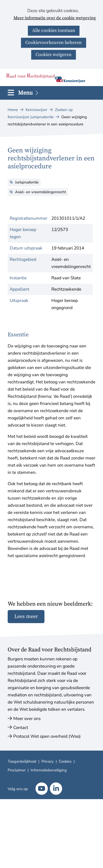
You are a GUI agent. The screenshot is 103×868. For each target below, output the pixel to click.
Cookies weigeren (54, 55)
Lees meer (26, 617)
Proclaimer (17, 770)
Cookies (65, 761)
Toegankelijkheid (22, 761)
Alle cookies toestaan (54, 30)
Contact (21, 728)
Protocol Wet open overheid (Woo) (47, 736)
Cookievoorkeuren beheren (54, 43)
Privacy (48, 761)
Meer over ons (27, 719)
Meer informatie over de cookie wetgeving (55, 18)
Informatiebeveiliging (49, 770)
